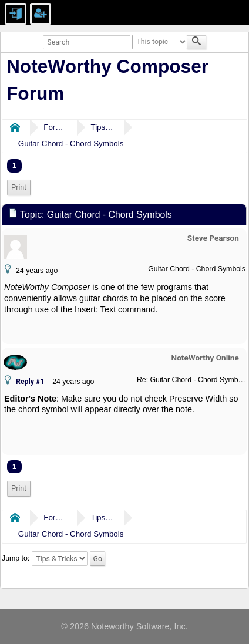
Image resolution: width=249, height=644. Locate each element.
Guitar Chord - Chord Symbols (71, 144)
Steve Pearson (213, 238)
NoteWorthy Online (205, 358)
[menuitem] (19, 188)
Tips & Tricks (102, 127)
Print (19, 187)
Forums (55, 127)
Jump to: (16, 559)
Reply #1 (30, 382)
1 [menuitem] (14, 166)
